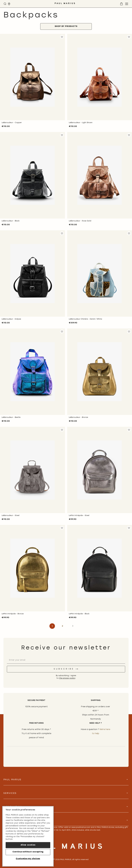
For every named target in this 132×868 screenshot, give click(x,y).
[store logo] (65, 4)
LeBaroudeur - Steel (11, 516)
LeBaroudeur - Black (11, 221)
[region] (28, 836)
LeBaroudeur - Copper (12, 123)
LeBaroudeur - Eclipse (11, 319)
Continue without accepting (28, 852)
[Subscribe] (66, 669)
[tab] (66, 26)
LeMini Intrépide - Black (79, 614)
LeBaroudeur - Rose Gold (80, 221)
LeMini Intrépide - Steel (79, 516)
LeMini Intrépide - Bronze (13, 614)
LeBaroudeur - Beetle (11, 417)
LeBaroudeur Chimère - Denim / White (85, 319)
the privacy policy (67, 678)
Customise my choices (28, 859)
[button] (62, 37)
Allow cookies (28, 845)
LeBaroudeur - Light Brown (81, 123)
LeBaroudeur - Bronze (78, 417)
